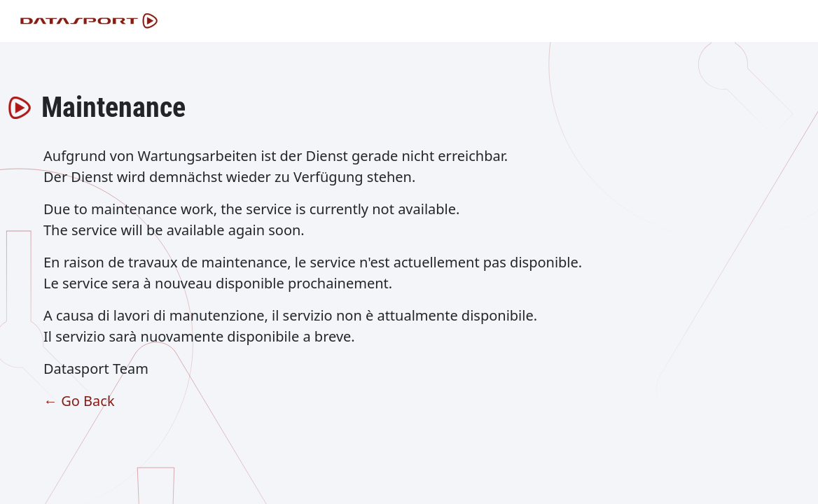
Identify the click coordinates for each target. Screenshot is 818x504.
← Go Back (79, 401)
